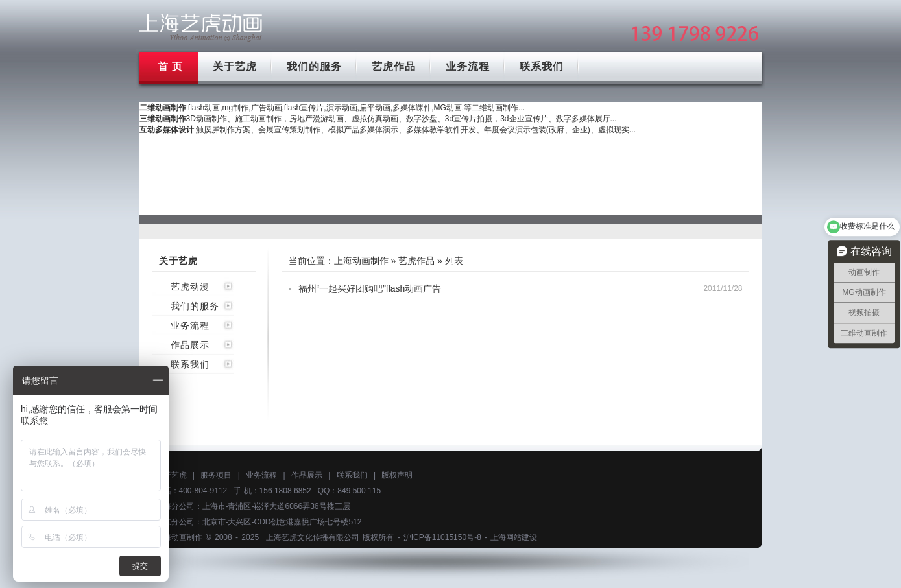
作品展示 (190, 345)
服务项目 (216, 475)
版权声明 (397, 475)
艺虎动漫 (190, 287)
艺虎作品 (394, 66)
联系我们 (542, 66)
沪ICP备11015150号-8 (442, 537)
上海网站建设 (514, 537)
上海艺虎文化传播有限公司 (313, 537)
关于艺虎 (235, 66)
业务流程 (468, 66)
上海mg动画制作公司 (201, 28)
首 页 (170, 66)
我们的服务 (314, 66)
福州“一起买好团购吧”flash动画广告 (370, 288)
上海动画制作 (361, 261)
